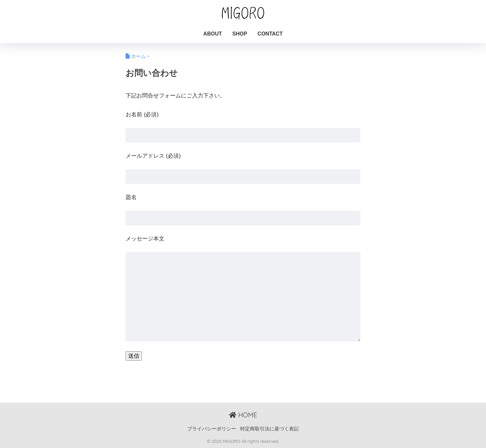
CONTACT (270, 34)
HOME (243, 415)
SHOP (240, 34)
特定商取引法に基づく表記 (269, 429)
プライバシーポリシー (212, 429)
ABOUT (213, 34)
